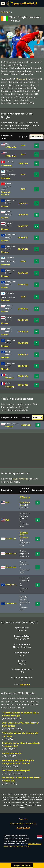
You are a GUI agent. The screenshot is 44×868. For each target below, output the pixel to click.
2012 (23, 174)
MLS (7, 503)
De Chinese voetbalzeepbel (16, 771)
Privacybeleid (23, 828)
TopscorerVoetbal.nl (24, 3)
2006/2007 (23, 285)
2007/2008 (23, 273)
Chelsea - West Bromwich (24, 535)
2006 (23, 297)
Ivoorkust (5, 178)
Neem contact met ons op (23, 824)
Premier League (12, 539)
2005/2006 (23, 320)
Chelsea (5, 206)
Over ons (23, 820)
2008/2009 (23, 249)
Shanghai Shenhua (5, 193)
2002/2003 (23, 385)
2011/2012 (23, 203)
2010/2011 (23, 215)
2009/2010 (23, 226)
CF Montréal (11, 147)
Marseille (5, 358)
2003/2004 (23, 354)
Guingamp (10, 387)
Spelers (6, 12)
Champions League (14, 585)
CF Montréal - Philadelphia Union (25, 502)
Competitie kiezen (22, 865)
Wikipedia (25, 685)
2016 (23, 145)
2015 (23, 154)
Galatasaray (7, 165)
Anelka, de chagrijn (12, 754)
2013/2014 (23, 163)
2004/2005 (23, 332)
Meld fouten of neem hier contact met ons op (22, 846)
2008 (23, 261)
